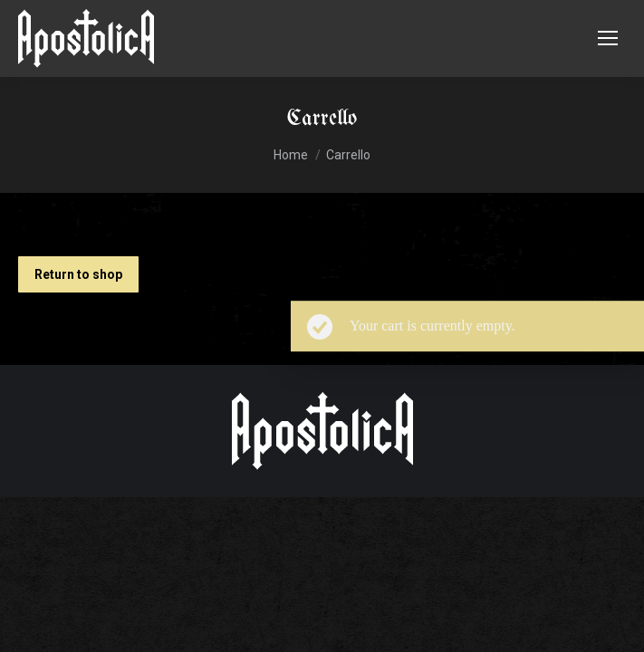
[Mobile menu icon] (608, 38)
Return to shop (78, 274)
